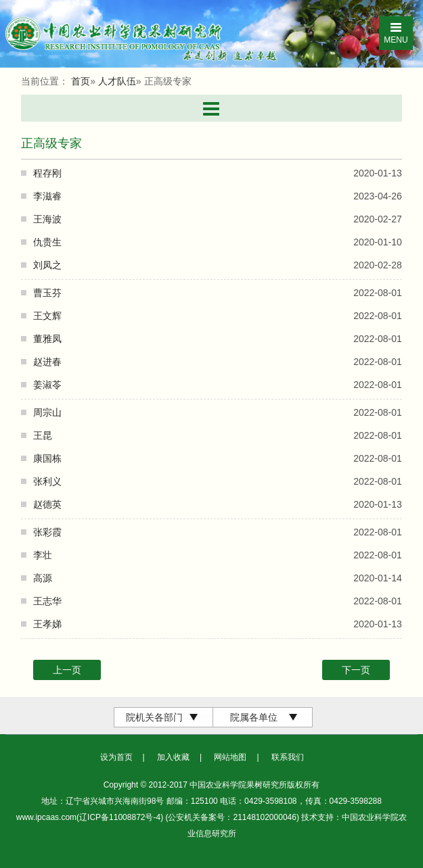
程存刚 (47, 173)
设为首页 (116, 757)
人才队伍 (117, 81)
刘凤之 (47, 265)
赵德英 (47, 504)
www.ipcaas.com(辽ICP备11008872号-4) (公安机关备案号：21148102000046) (159, 817)
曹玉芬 (47, 293)
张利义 (47, 481)
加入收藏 (173, 757)
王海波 (47, 219)
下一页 (356, 670)
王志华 (47, 601)
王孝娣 (47, 624)
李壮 (43, 555)
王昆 (43, 435)
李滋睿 (47, 196)
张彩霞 (47, 532)
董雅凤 (47, 339)
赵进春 (47, 362)
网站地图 (230, 757)
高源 (43, 578)
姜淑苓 (47, 385)
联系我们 (288, 757)
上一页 (67, 670)
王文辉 (47, 316)
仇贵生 (47, 242)
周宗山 (47, 412)
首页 (81, 81)
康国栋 (47, 458)
